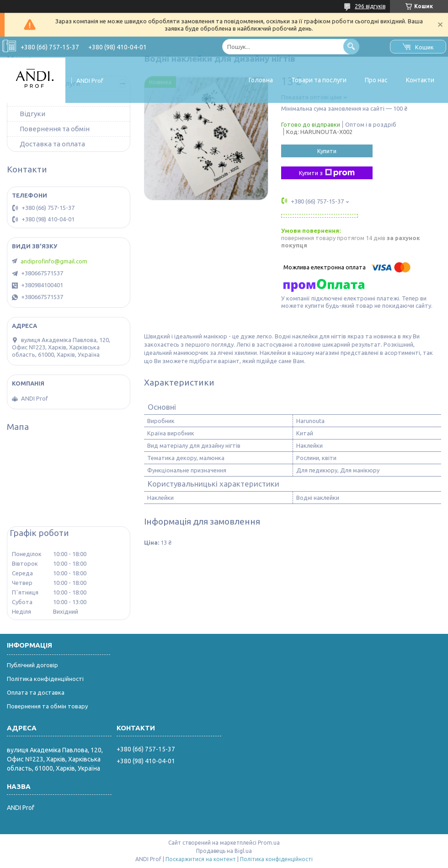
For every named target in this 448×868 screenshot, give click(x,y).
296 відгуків (370, 6)
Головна (261, 80)
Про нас (376, 80)
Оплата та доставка (36, 692)
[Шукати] (351, 46)
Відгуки (32, 114)
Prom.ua (269, 843)
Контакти (420, 80)
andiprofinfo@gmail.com (54, 261)
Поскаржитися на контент (201, 859)
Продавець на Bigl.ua (224, 851)
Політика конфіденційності (45, 679)
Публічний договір (32, 665)
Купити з (327, 173)
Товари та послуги (319, 80)
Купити (327, 151)
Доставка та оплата (52, 144)
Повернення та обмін (55, 129)
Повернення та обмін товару (47, 706)
